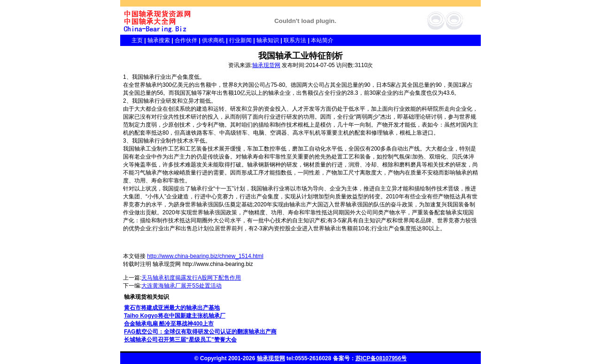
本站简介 (322, 40)
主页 (131, 40)
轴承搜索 (159, 40)
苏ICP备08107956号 (381, 358)
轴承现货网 (266, 65)
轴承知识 (268, 40)
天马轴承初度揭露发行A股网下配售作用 (191, 278)
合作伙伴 (186, 40)
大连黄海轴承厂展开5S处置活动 (181, 286)
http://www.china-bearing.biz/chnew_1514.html (205, 256)
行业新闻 (240, 40)
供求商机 (213, 40)
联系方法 (295, 40)
